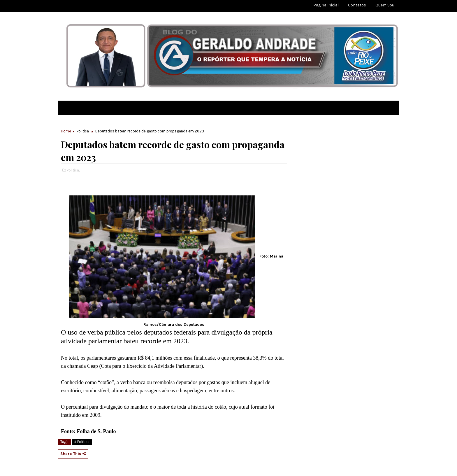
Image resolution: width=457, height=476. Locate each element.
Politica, (73, 170)
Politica (83, 131)
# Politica (82, 442)
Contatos (357, 5)
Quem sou (385, 5)
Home (66, 131)
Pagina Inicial (326, 5)
